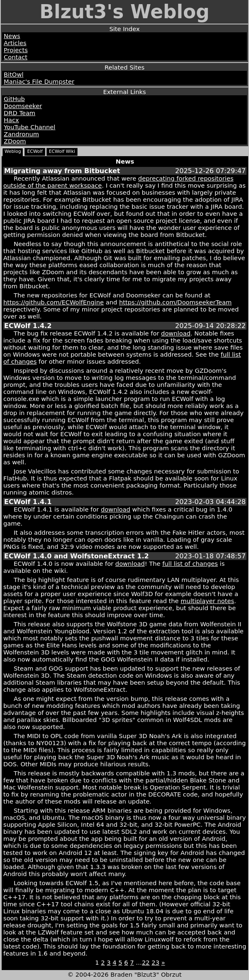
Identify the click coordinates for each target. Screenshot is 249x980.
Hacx (11, 120)
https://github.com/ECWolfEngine (54, 302)
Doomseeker (23, 106)
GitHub (14, 99)
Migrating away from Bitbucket (62, 171)
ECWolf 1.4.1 (28, 502)
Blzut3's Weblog (124, 12)
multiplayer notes (207, 601)
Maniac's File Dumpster (39, 81)
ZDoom (15, 141)
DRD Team (20, 113)
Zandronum (21, 134)
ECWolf (35, 151)
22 (146, 962)
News (12, 36)
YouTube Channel (29, 127)
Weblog (13, 151)
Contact (16, 57)
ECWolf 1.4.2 (28, 326)
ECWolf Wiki (62, 151)
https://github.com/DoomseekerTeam (175, 302)
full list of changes (190, 564)
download (176, 333)
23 (155, 962)
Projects (16, 50)
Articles (15, 43)
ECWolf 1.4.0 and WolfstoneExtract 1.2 (77, 556)
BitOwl (13, 74)
